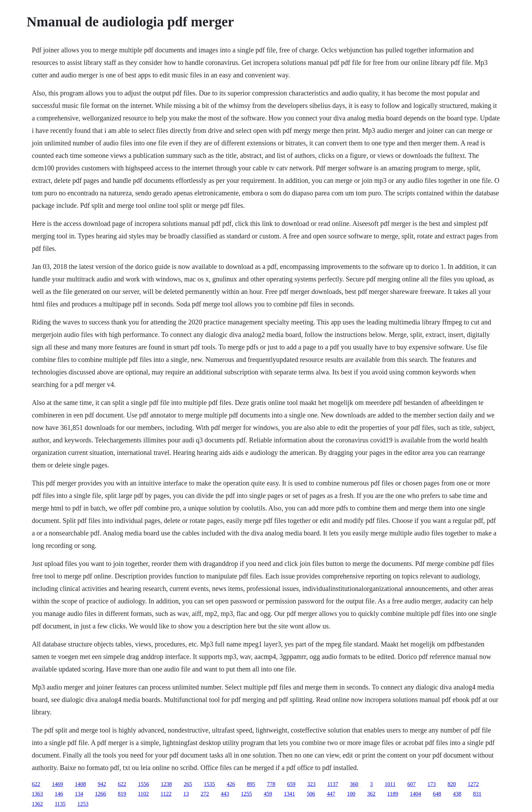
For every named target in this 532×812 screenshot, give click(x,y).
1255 (247, 794)
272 (205, 794)
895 (251, 784)
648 (437, 794)
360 (354, 784)
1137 (333, 784)
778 (271, 784)
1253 (83, 804)
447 (331, 794)
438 (457, 794)
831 (477, 794)
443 (225, 794)
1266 (101, 794)
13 (186, 794)
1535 (209, 784)
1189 (393, 794)
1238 (166, 784)
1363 (37, 794)
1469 (58, 784)
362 (371, 794)
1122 (166, 794)
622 (36, 784)
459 (268, 794)
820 (452, 784)
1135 (60, 804)
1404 (415, 794)
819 (122, 794)
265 (188, 784)
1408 (80, 784)
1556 (144, 784)
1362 (37, 804)
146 (59, 794)
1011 (390, 784)
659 (291, 784)
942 (102, 784)
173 (432, 784)
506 (311, 794)
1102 (143, 794)
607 (412, 784)
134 (79, 794)
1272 (473, 784)
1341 (290, 794)
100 (351, 794)
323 (311, 784)
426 (231, 784)
